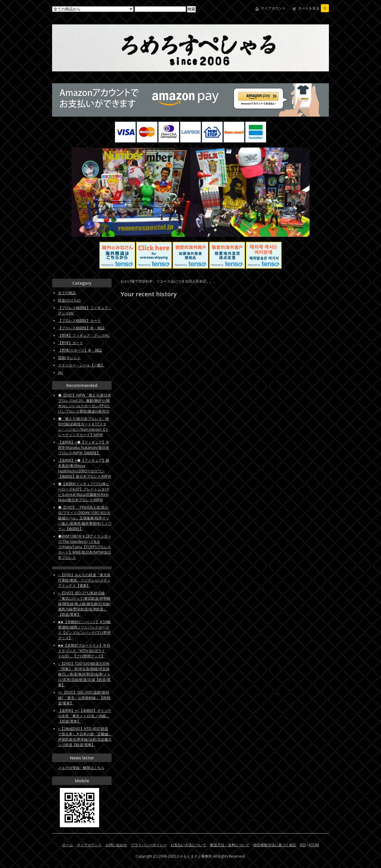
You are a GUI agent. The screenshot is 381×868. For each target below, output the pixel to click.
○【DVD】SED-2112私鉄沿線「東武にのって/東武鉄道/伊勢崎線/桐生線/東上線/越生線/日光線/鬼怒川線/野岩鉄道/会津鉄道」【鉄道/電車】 (84, 604)
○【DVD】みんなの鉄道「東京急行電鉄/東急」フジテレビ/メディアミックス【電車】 (84, 580)
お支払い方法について (188, 845)
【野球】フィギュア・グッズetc (84, 335)
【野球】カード (71, 343)
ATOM (314, 845)
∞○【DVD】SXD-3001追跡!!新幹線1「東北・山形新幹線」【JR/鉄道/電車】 (84, 698)
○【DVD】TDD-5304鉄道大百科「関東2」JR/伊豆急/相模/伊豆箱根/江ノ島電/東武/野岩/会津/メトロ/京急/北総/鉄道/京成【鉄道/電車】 (84, 674)
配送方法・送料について (230, 845)
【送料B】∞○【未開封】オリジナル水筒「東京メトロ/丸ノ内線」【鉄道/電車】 (85, 716)
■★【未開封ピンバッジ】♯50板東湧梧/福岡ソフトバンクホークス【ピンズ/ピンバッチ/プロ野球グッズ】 (84, 630)
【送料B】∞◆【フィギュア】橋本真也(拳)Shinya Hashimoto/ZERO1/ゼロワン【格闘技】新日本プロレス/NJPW (85, 468)
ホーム (68, 845)
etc (61, 373)
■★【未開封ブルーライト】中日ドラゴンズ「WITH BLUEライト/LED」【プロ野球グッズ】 (84, 651)
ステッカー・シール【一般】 (81, 365)
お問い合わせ (116, 845)
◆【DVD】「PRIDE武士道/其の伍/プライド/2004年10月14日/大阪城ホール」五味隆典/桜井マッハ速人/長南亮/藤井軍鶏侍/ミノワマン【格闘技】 (85, 518)
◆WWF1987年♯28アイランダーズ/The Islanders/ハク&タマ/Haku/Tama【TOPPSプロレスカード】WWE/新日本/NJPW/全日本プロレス (85, 547)
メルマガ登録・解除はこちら (81, 768)
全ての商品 (67, 293)
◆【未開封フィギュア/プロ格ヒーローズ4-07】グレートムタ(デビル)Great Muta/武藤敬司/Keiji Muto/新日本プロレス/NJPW (84, 492)
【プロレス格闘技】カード (79, 321)
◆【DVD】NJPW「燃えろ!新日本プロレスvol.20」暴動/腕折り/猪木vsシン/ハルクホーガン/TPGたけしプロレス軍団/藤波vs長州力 (85, 403)
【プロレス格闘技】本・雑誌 (81, 328)
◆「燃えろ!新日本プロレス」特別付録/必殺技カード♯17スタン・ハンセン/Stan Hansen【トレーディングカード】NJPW (83, 427)
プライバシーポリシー (149, 845)
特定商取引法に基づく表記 (275, 845)
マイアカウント (273, 8)
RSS (303, 845)
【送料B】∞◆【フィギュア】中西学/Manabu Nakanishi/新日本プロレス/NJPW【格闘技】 (84, 448)
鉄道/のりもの (69, 300)
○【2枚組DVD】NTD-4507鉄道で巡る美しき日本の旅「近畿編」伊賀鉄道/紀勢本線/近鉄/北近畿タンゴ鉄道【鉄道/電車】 (85, 737)
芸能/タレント (69, 358)
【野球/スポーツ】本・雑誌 (80, 350)
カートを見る (313, 8)
